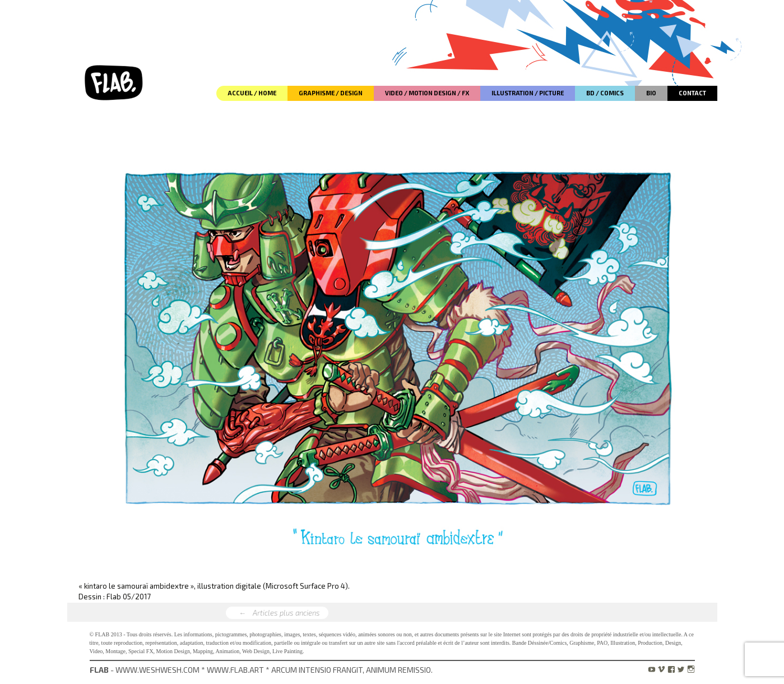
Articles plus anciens (277, 613)
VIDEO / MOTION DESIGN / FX (427, 93)
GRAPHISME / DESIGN (331, 93)
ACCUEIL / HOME (252, 93)
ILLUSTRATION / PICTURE (528, 93)
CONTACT (692, 93)
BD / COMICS (605, 93)
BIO (651, 93)
